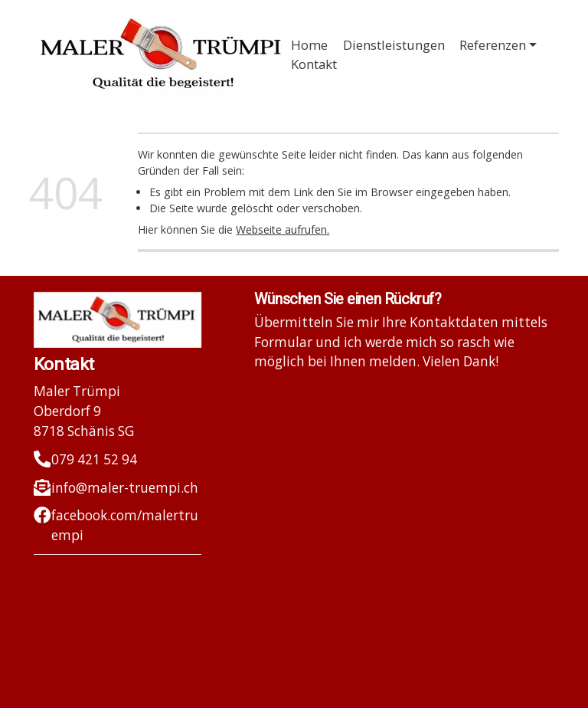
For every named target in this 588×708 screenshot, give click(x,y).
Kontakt (314, 64)
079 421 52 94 (94, 459)
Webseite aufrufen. (283, 229)
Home (309, 45)
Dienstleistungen (394, 45)
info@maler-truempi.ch (125, 488)
